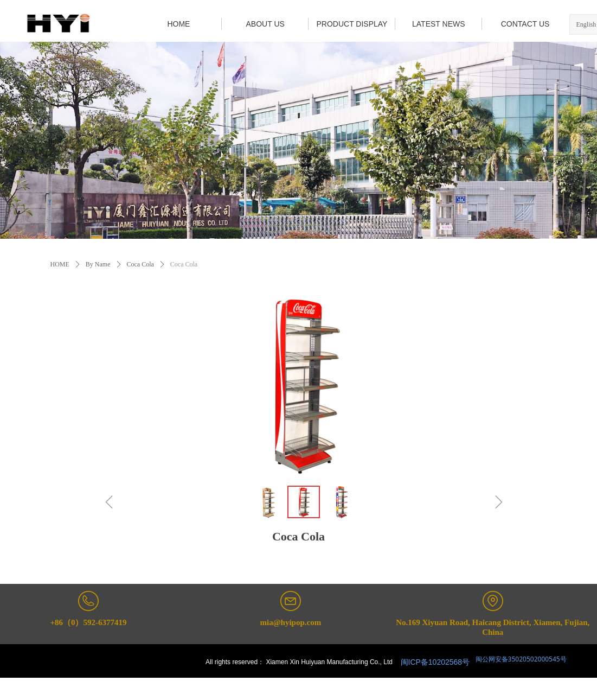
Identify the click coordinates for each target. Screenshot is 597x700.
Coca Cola (140, 264)
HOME (60, 264)
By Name (98, 264)
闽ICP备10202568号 (435, 662)
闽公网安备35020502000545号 (520, 659)
